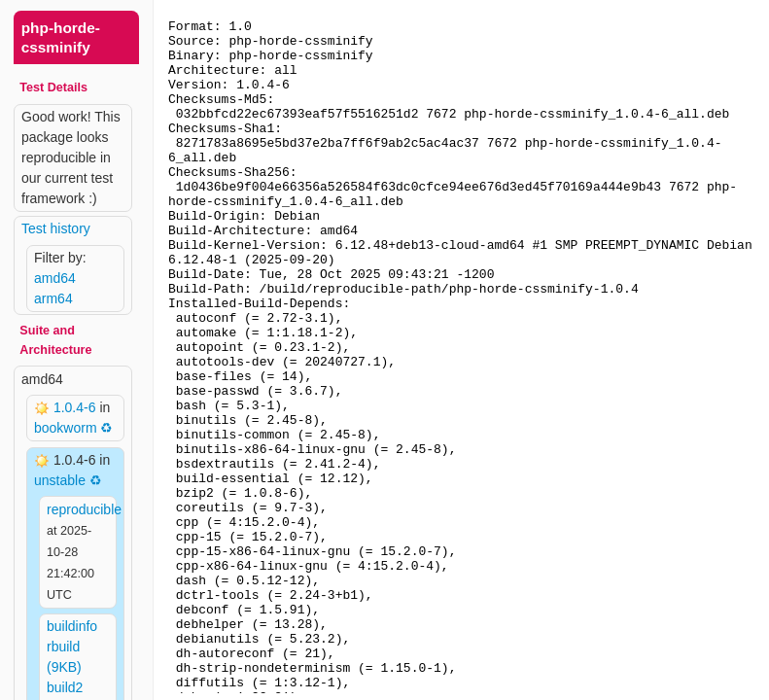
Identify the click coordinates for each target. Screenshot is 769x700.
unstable (60, 480)
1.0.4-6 (76, 407)
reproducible (84, 509)
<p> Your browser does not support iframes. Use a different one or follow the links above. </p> (461, 350)
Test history (56, 228)
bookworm (66, 428)
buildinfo (72, 626)
